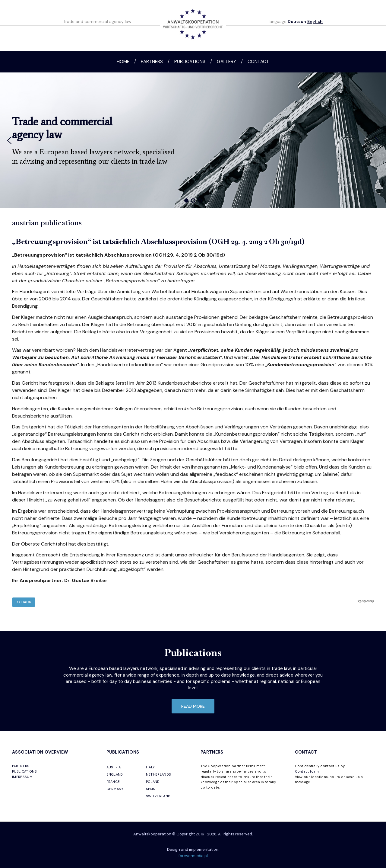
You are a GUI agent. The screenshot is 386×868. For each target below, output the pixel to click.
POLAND (153, 782)
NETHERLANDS (159, 774)
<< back (24, 602)
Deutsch (297, 21)
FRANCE (113, 782)
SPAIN (151, 789)
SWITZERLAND (158, 796)
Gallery (226, 62)
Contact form (307, 771)
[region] (193, 140)
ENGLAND (115, 774)
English (315, 21)
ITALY (150, 767)
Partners (152, 62)
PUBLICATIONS (24, 771)
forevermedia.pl (193, 856)
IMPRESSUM (22, 777)
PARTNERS (21, 766)
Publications (190, 62)
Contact (258, 62)
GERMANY (115, 789)
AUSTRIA (114, 767)
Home (123, 62)
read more (193, 706)
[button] (9, 140)
